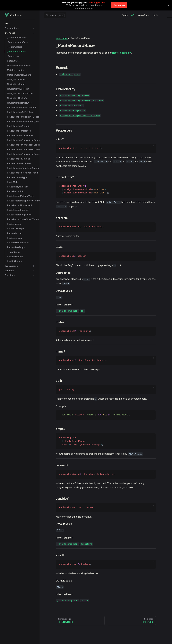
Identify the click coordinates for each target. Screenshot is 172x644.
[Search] (55, 15)
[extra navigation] (166, 15)
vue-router (62, 38)
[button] (20, 24)
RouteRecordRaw (122, 53)
